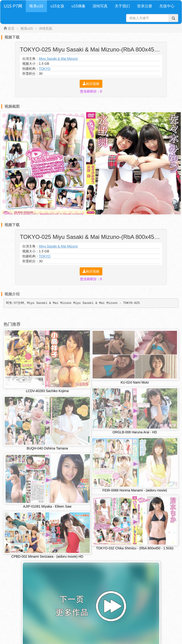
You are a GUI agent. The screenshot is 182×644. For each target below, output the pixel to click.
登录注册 (145, 6)
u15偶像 (78, 6)
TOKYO (45, 69)
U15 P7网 (13, 6)
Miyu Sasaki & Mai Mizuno (58, 59)
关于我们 (122, 6)
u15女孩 (57, 6)
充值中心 (167, 6)
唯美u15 (36, 6)
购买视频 (91, 84)
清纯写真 (100, 6)
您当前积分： (91, 91)
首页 (11, 28)
